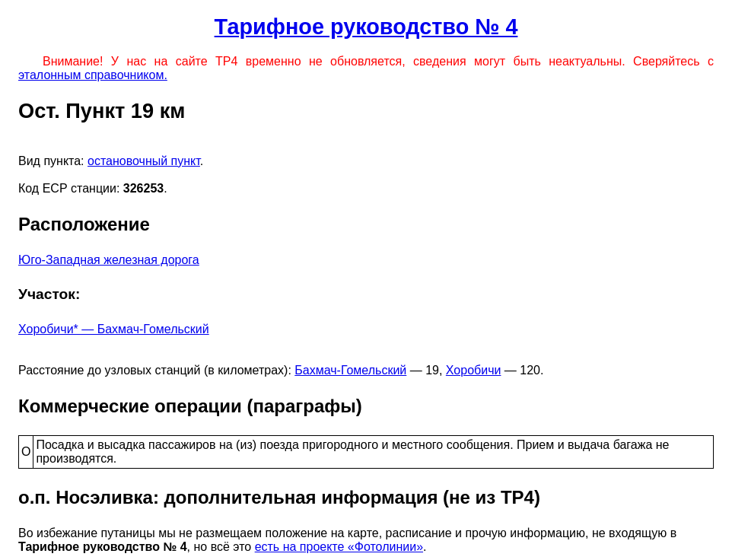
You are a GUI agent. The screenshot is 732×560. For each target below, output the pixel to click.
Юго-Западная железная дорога (109, 260)
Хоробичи (474, 370)
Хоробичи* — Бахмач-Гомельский (114, 329)
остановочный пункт (144, 161)
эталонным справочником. (93, 75)
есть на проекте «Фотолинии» (339, 547)
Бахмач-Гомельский (350, 370)
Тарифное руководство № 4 (366, 27)
